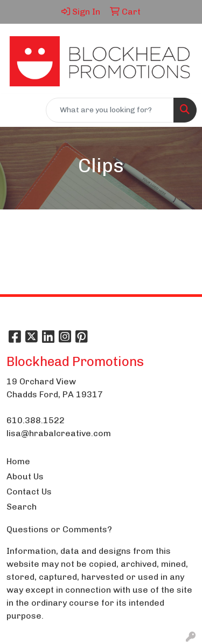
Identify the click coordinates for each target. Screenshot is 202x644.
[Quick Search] (110, 110)
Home (18, 461)
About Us (25, 476)
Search (22, 507)
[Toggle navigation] (17, 110)
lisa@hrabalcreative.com (59, 433)
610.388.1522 (36, 420)
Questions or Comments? (59, 529)
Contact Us (29, 492)
